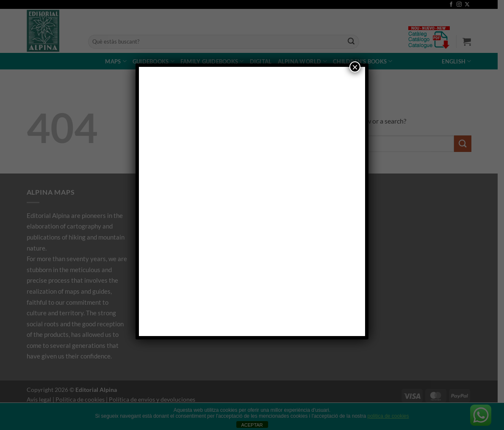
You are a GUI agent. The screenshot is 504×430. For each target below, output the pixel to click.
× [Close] (355, 67)
